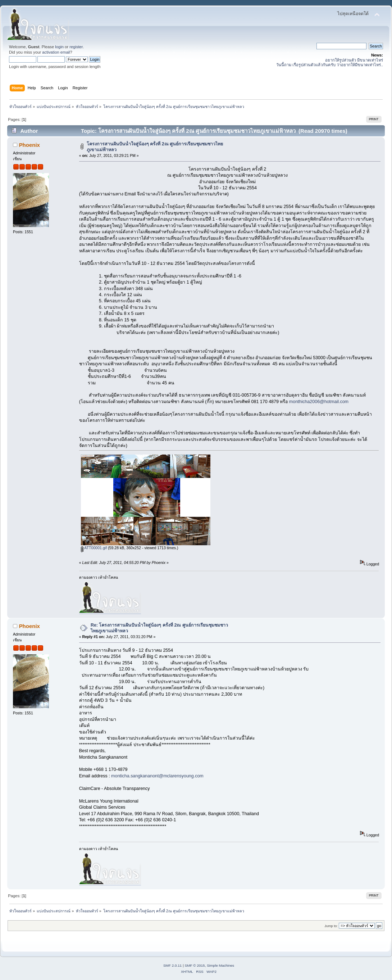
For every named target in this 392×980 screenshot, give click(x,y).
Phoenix (29, 145)
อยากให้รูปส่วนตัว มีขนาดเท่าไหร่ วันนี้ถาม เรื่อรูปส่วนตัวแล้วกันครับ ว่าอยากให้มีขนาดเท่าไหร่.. (330, 62)
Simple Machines (220, 965)
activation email (56, 52)
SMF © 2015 (195, 965)
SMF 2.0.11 (173, 965)
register (76, 47)
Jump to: (331, 926)
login (59, 47)
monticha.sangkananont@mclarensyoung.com (157, 776)
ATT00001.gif (94, 548)
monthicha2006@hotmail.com (319, 402)
